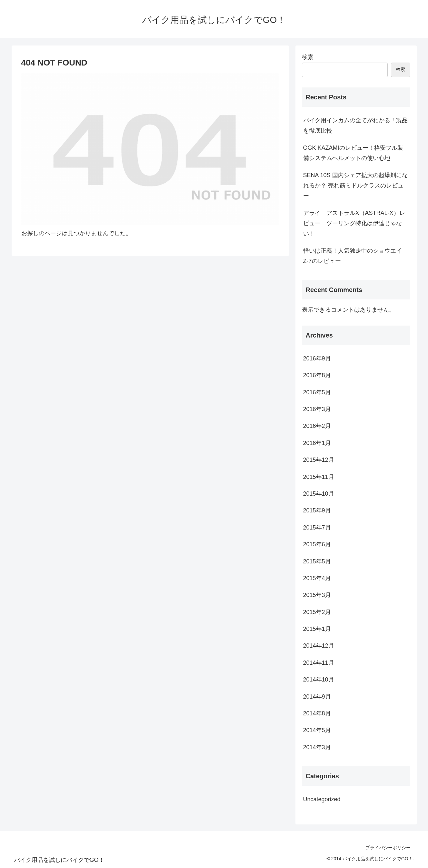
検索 (308, 57)
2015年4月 (317, 578)
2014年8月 (317, 713)
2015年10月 (319, 494)
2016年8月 (317, 375)
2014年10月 (319, 680)
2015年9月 (317, 510)
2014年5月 (317, 730)
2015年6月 (317, 544)
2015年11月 (319, 477)
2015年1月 (317, 629)
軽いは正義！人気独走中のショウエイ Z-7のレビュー (355, 256)
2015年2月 (317, 612)
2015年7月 (317, 528)
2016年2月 (317, 426)
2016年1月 (317, 443)
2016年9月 (317, 358)
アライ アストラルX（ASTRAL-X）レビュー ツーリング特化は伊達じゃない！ (354, 223)
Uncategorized (322, 799)
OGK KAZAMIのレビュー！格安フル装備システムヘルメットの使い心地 (353, 153)
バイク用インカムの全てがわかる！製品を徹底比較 (355, 126)
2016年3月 (317, 409)
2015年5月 (317, 561)
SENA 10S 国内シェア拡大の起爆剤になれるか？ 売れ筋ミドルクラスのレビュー (355, 186)
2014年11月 (319, 663)
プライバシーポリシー (388, 848)
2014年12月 (319, 646)
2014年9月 (317, 697)
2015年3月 (317, 595)
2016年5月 (317, 392)
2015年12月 (319, 460)
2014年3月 (317, 747)
